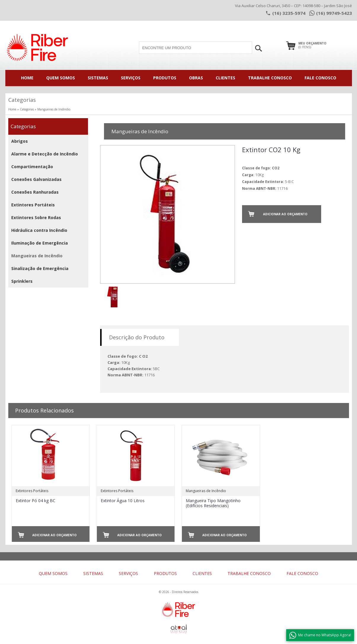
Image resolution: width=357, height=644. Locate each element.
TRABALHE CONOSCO (270, 78)
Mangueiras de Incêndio (37, 256)
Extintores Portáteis (33, 205)
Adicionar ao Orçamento (285, 214)
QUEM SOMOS (61, 78)
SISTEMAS (98, 78)
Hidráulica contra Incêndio (39, 230)
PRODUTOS (165, 78)
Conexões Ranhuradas (35, 192)
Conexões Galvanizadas (36, 179)
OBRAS (196, 78)
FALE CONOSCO (320, 78)
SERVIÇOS (131, 78)
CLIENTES (225, 78)
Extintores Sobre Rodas (36, 217)
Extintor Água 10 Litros (123, 501)
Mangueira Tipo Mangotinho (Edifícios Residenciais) (213, 503)
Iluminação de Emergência (40, 243)
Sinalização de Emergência (40, 268)
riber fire (37, 47)
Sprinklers (22, 281)
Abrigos (20, 141)
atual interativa (179, 629)
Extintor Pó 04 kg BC (36, 501)
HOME (27, 78)
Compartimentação (32, 167)
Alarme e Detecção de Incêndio (45, 154)
